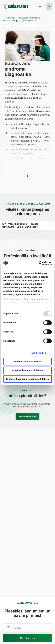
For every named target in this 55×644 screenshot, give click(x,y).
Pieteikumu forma (27, 416)
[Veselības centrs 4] (16, 7)
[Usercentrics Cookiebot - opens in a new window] (39, 263)
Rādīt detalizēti (38, 353)
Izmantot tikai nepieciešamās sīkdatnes (28, 379)
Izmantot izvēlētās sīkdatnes (27, 370)
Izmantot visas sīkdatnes (28, 362)
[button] (40, 6)
